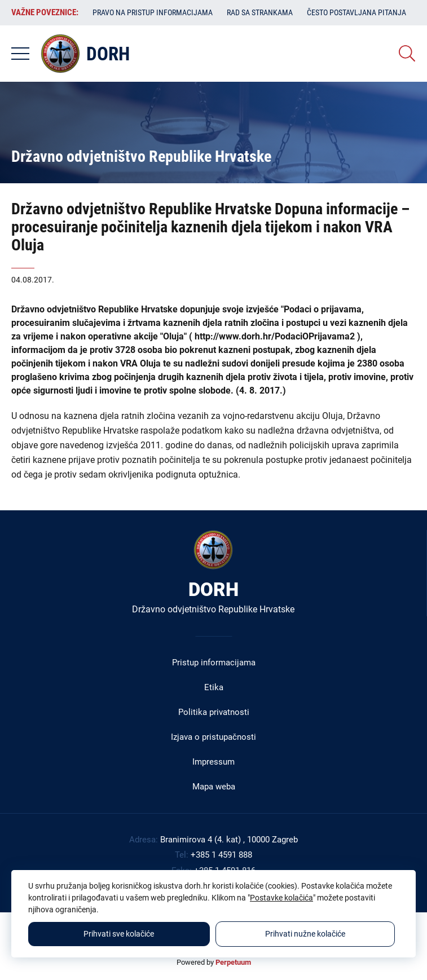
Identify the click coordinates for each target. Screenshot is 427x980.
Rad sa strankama (260, 12)
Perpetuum (233, 962)
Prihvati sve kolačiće (119, 934)
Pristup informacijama (214, 663)
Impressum (213, 762)
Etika (214, 687)
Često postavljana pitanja (356, 12)
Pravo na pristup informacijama (153, 12)
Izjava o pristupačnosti (213, 737)
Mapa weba (214, 787)
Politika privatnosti (214, 712)
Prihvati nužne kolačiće (305, 934)
